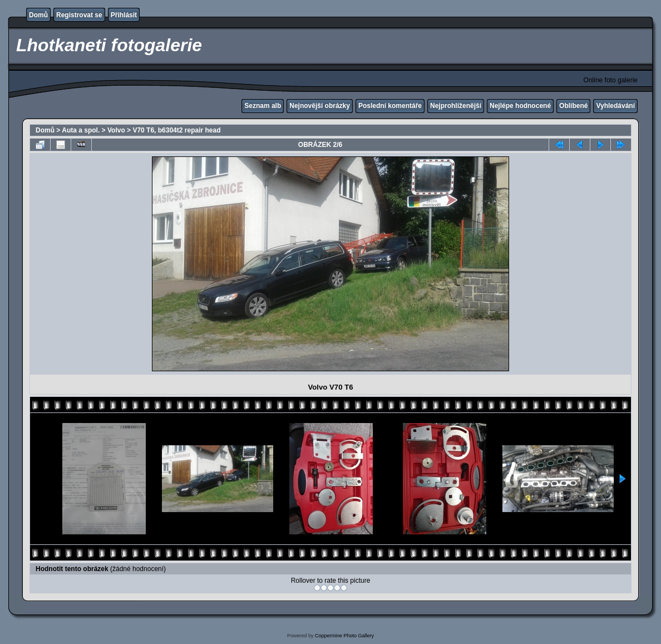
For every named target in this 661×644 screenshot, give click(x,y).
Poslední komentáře (390, 106)
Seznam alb (263, 106)
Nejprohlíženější (456, 106)
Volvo (116, 130)
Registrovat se (79, 15)
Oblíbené (573, 106)
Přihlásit (124, 15)
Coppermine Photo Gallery (344, 636)
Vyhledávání (615, 106)
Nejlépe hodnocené (520, 106)
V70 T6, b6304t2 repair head (176, 130)
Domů (38, 15)
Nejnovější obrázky (320, 106)
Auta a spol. (81, 130)
